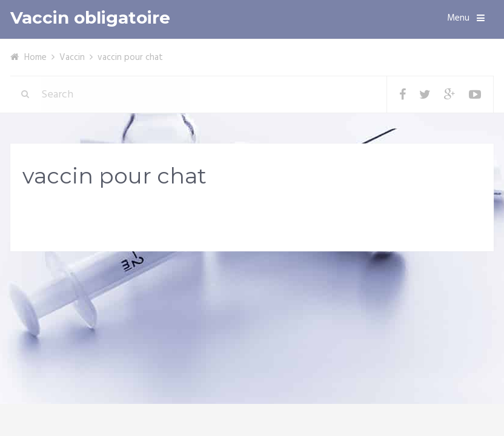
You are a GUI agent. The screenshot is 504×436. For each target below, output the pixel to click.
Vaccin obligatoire (90, 18)
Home (35, 58)
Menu (458, 18)
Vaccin (72, 58)
